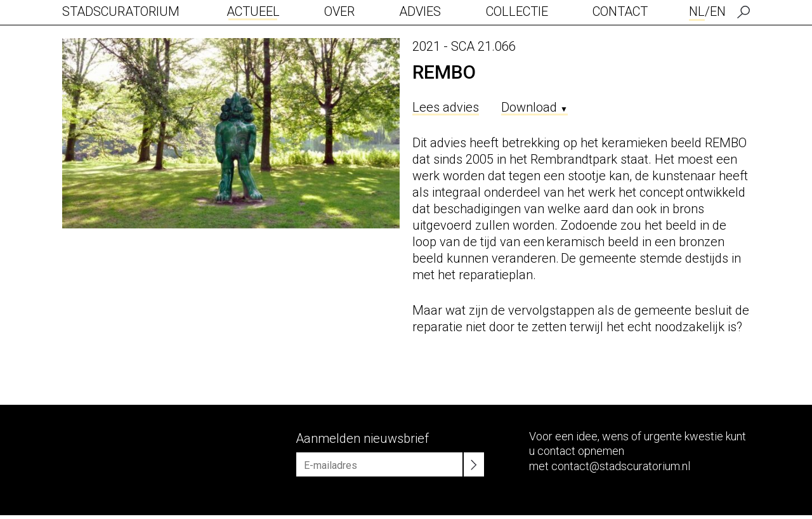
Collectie (517, 11)
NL (697, 11)
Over (339, 11)
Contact (620, 11)
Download (534, 107)
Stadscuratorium (121, 11)
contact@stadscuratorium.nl (621, 466)
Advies (420, 11)
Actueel (253, 11)
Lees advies (446, 107)
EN (718, 11)
